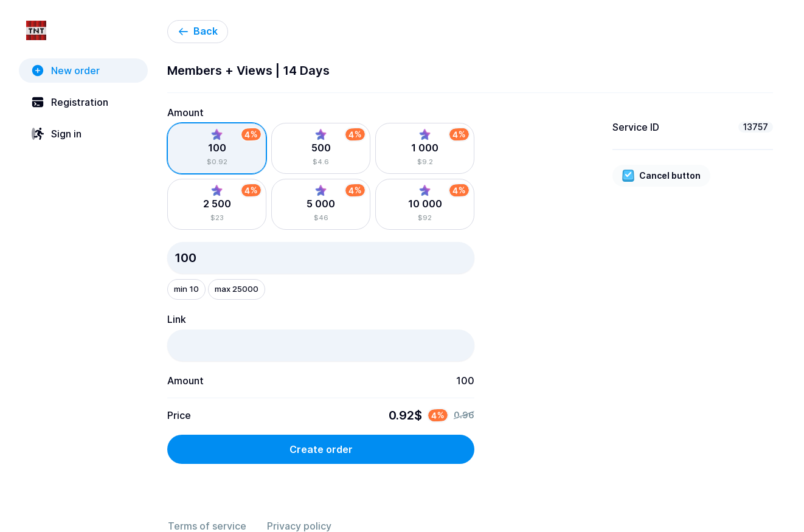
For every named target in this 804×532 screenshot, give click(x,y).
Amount (185, 112)
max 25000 (237, 289)
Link (177, 319)
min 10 (186, 289)
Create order (321, 449)
